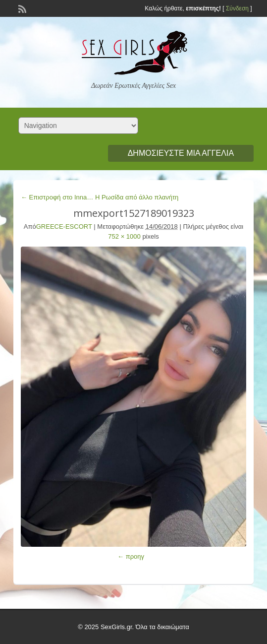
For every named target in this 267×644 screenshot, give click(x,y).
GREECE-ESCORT (64, 226)
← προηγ (131, 556)
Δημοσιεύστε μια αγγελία (181, 153)
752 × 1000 (124, 236)
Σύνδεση (237, 8)
